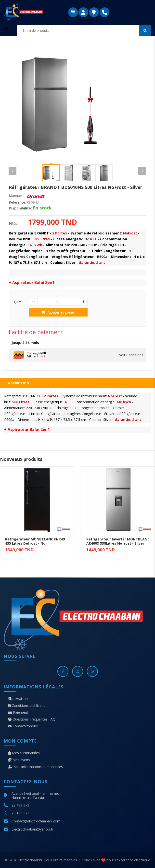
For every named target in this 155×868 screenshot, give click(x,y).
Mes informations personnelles (35, 767)
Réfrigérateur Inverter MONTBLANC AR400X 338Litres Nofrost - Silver (118, 541)
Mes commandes (24, 753)
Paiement (18, 712)
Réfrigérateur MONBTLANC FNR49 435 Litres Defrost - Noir (35, 541)
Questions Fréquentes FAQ (32, 719)
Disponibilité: (20, 208)
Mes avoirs (19, 760)
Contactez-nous (23, 726)
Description (18, 383)
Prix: (13, 224)
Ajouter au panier (58, 312)
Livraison (18, 699)
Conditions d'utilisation (28, 706)
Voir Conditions (131, 355)
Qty (17, 302)
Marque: (15, 196)
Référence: (17, 202)
